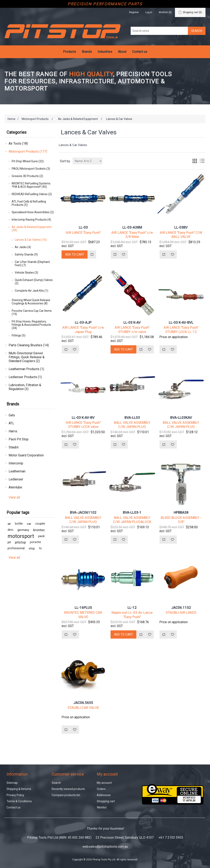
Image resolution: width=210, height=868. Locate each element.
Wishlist (102, 807)
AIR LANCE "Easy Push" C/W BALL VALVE (181, 235)
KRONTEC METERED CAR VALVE (83, 615)
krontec (39, 530)
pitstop (20, 542)
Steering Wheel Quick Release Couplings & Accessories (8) (31, 302)
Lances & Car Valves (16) (31, 240)
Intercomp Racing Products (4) (31, 220)
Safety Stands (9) (26, 254)
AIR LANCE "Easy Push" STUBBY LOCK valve (83, 425)
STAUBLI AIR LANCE (181, 612)
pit (9, 542)
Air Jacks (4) (23, 247)
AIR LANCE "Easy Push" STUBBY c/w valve (132, 329)
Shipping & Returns (19, 789)
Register (134, 12)
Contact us (140, 52)
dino (10, 530)
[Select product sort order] (87, 161)
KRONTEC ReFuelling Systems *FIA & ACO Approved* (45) (31, 185)
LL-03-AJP (83, 322)
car (29, 524)
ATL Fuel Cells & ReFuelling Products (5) (29, 203)
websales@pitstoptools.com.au (105, 847)
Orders (101, 789)
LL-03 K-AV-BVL (181, 322)
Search (56, 783)
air (9, 524)
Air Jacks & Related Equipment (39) (32, 229)
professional (16, 548)
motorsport (21, 536)
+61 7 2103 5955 (171, 837)
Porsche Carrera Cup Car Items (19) (32, 312)
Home (11, 119)
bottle (19, 524)
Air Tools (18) (18, 143)
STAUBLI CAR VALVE (83, 708)
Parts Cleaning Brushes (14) (29, 345)
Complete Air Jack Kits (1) (31, 291)
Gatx (12, 415)
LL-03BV (181, 227)
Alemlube (15, 487)
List (202, 161)
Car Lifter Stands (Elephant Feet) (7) (32, 264)
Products (70, 52)
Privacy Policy (15, 795)
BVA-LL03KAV (181, 418)
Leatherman (17, 471)
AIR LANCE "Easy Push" (83, 233)
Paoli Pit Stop (19, 439)
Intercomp (16, 463)
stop (32, 548)
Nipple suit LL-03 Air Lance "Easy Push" (132, 615)
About (122, 52)
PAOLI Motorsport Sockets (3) (31, 169)
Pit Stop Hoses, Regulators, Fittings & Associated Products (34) (31, 325)
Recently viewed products (68, 789)
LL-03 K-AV (132, 322)
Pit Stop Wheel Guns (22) (28, 161)
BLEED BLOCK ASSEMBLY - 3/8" (181, 520)
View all (14, 497)
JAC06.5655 (83, 703)
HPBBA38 (181, 512)
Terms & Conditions (19, 801)
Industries (105, 52)
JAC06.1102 (181, 608)
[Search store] (159, 31)
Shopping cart (106, 801)
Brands (87, 52)
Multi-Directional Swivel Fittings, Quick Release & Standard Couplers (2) (27, 357)
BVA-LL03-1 (132, 512)
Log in (149, 12)
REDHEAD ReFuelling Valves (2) (32, 194)
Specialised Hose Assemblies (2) (33, 212)
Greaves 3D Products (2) (27, 176)
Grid (195, 161)
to (40, 548)
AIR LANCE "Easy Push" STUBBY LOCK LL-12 (181, 329)
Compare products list (66, 795)
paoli (41, 536)
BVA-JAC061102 (83, 512)
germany (23, 530)
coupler (40, 524)
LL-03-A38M (132, 227)
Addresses (104, 795)
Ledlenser (16, 479)
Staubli (14, 447)
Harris (13, 431)
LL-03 (83, 227)
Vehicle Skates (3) (26, 273)
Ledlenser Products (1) (25, 377)
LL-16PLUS (83, 608)
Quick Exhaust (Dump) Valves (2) (34, 282)
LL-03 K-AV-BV (83, 418)
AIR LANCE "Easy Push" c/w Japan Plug (83, 329)
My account (104, 783)
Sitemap (12, 783)
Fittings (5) (19, 335)
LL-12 (132, 608)
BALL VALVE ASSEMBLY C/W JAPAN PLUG (132, 425)
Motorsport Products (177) (28, 151)
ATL (11, 423)
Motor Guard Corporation (26, 455)
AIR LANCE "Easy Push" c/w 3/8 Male (132, 235)
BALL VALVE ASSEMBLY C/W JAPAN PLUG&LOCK (132, 520)
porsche (35, 542)
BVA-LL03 (132, 418)
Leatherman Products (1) (26, 369)
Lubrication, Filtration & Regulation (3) (25, 387)
